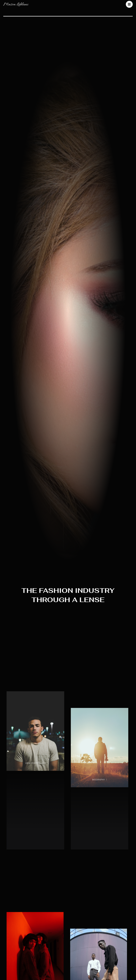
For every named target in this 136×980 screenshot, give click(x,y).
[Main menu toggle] (129, 4)
